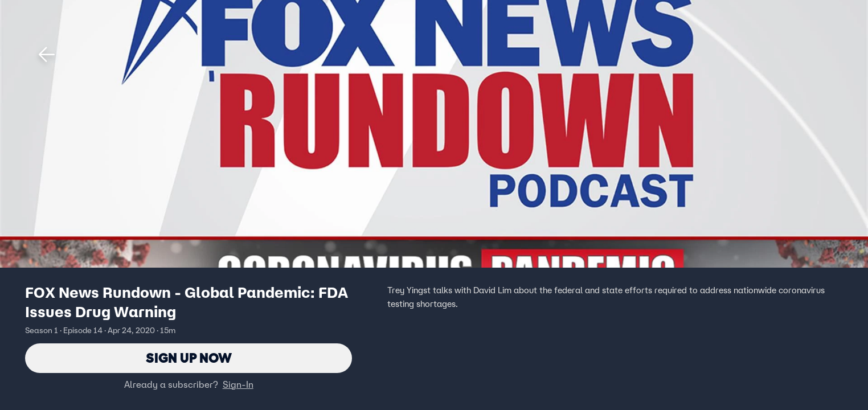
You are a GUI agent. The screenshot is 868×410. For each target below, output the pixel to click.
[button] (47, 55)
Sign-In (238, 384)
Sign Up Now (189, 358)
